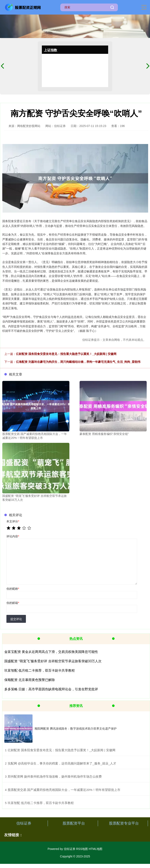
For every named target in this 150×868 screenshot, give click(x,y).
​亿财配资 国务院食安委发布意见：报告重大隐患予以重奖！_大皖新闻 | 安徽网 (62, 750)
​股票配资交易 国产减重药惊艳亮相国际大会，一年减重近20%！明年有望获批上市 (64, 790)
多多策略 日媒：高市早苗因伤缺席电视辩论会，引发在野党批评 (51, 689)
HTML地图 (96, 849)
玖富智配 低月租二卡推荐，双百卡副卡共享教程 (40, 670)
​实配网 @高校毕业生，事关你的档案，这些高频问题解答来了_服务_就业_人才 (62, 763)
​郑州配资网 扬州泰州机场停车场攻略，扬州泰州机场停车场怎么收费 (55, 776)
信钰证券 (24, 823)
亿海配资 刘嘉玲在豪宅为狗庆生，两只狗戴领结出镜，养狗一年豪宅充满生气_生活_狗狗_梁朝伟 (78, 362)
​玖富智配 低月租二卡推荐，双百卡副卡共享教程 (41, 803)
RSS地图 (82, 849)
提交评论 (16, 619)
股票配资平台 (74, 823)
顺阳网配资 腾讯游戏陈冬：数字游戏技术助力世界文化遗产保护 (76, 729)
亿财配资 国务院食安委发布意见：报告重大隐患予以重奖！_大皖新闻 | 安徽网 (66, 354)
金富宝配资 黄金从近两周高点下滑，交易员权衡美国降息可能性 (51, 652)
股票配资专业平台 (124, 823)
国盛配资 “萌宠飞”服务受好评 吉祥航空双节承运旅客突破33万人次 (53, 661)
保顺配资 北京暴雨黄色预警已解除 (30, 680)
